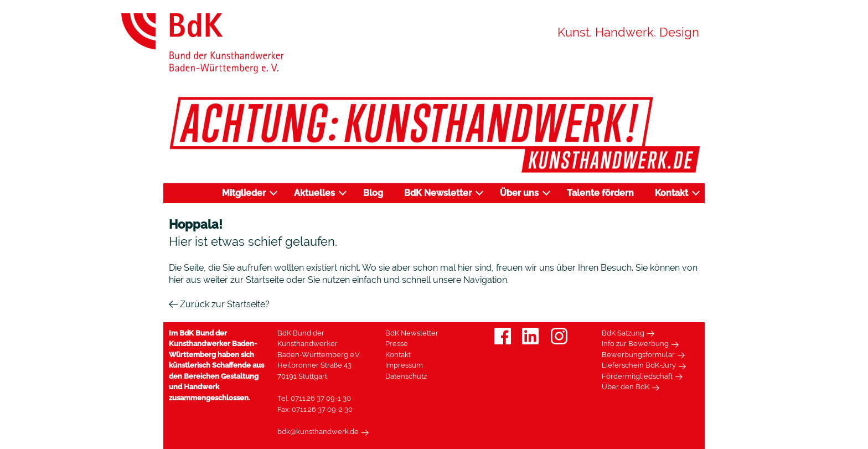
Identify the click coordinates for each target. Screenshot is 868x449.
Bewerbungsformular (638, 355)
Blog (373, 193)
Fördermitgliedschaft (637, 376)
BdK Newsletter (438, 193)
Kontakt (671, 193)
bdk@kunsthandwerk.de (318, 432)
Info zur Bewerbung (635, 344)
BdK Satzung (623, 333)
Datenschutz (406, 376)
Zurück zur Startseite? (219, 304)
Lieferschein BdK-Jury (639, 365)
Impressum (404, 365)
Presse (397, 344)
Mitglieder (244, 193)
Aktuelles (314, 193)
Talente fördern (600, 193)
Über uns (519, 193)
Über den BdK (626, 387)
